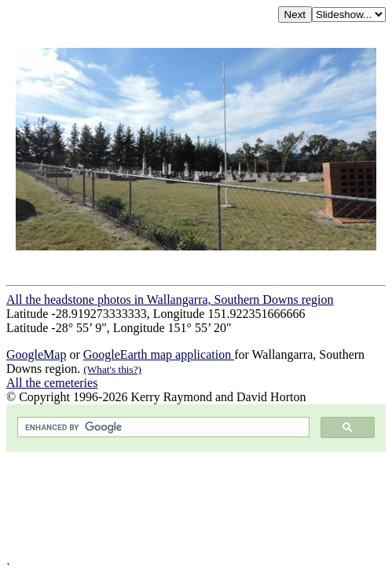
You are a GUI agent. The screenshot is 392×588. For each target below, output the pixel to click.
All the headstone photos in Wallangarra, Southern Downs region (170, 299)
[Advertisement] (196, 507)
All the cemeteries (52, 383)
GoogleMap (36, 354)
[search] (162, 427)
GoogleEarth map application (159, 354)
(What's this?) (112, 369)
